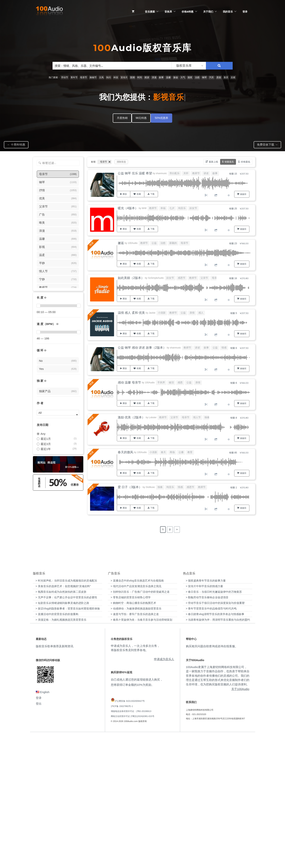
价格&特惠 (188, 12)
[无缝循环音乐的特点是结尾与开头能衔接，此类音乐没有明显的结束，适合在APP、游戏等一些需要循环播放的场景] (45, 350)
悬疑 (219, 77)
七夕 (172, 208)
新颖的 (173, 243)
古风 (101, 77)
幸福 (163, 208)
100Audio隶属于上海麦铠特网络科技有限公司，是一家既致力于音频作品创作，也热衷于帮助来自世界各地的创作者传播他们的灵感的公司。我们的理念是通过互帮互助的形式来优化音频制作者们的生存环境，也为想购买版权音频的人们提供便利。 (218, 808)
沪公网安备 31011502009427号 (130, 833)
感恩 (180, 382)
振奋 (176, 77)
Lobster (153, 417)
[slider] (38, 306)
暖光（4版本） (128, 208)
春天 (163, 452)
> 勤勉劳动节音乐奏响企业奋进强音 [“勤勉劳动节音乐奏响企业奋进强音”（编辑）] (207, 730)
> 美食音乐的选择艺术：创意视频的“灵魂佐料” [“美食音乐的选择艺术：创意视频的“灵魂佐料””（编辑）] (63, 719)
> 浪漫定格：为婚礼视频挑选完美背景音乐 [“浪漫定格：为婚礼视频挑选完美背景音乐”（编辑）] (61, 752)
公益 (154, 243)
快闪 (109, 77)
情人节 (197, 417)
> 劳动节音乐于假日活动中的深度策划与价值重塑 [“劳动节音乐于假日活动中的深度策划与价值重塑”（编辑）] (215, 735)
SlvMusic (150, 487)
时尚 (140, 77)
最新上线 (213, 162)
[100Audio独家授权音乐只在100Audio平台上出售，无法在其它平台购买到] (45, 381)
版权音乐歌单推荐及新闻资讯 (55, 778)
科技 (116, 77)
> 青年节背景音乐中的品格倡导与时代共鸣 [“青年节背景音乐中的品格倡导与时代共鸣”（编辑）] (211, 741)
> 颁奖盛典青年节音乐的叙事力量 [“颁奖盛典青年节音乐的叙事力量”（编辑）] (206, 713)
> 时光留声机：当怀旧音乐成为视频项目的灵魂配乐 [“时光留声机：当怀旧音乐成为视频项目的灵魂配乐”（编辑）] (66, 713)
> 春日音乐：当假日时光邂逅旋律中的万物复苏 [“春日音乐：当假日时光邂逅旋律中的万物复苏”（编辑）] (214, 724)
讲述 (206, 173)
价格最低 (246, 162)
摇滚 (147, 77)
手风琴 (161, 382)
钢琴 (204, 77)
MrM (144, 208)
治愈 (197, 77)
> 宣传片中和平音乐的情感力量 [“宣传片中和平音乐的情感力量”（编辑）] (204, 719)
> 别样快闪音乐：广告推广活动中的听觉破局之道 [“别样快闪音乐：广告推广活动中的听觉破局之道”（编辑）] (140, 724)
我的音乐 (228, 12)
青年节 (74, 77)
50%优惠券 (161, 118)
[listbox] (189, 66)
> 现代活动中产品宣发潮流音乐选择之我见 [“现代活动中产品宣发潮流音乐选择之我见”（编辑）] (136, 719)
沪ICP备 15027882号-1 (122, 838)
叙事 (161, 77)
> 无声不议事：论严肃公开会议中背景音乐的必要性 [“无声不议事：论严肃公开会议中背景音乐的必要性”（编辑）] (66, 730)
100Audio (133, 243)
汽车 (211, 77)
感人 (201, 313)
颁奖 (190, 77)
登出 (39, 836)
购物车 (243, 194)
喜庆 (226, 77)
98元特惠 (141, 118)
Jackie (152, 313)
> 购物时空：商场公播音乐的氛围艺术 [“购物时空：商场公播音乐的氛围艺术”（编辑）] (133, 735)
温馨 (168, 77)
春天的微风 (125, 452)
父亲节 (204, 278)
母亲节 (84, 77)
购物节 (93, 77)
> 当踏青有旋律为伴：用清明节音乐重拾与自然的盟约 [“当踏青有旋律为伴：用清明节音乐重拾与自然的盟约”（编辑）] (218, 752)
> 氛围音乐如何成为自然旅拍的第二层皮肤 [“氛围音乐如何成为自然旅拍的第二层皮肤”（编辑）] (61, 724)
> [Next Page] (177, 529)
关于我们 (208, 12)
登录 (245, 12)
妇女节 (193, 208)
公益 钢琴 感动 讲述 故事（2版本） (142, 348)
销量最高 (229, 162)
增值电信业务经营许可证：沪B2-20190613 (131, 843)
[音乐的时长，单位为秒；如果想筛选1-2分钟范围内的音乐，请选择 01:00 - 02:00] (45, 298)
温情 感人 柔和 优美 (131, 313)
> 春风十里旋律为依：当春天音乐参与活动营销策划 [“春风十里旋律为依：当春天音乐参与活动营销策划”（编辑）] (141, 752)
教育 (190, 452)
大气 (183, 77)
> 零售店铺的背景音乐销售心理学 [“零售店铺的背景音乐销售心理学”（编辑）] (131, 730)
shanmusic (161, 173)
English (43, 824)
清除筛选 (121, 162)
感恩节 (182, 278)
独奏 (207, 417)
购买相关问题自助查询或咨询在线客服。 (212, 778)
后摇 (233, 77)
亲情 (192, 313)
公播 (181, 452)
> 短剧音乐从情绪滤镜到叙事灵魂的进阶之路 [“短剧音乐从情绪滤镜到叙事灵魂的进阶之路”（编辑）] (62, 735)
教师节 (196, 173)
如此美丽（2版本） (131, 278)
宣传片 (124, 77)
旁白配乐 (175, 173)
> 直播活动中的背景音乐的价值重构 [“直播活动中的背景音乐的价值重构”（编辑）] (57, 746)
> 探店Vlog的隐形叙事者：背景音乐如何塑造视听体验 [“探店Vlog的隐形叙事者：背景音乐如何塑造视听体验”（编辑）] (68, 741)
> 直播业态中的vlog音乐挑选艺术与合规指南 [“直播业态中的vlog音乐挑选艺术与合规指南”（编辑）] (137, 713)
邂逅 (121, 243)
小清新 (162, 313)
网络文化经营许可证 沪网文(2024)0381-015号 (133, 849)
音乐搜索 (150, 12)
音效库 (168, 12)
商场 (172, 452)
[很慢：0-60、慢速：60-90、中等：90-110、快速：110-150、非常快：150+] (57, 324)
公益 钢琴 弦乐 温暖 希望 (135, 173)
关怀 (186, 173)
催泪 (171, 382)
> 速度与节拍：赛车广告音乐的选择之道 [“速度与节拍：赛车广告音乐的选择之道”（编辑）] (135, 746)
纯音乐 (182, 208)
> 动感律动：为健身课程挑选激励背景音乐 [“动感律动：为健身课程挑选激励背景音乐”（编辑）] (136, 741)
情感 (224, 348)
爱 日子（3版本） (130, 487)
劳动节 (65, 77)
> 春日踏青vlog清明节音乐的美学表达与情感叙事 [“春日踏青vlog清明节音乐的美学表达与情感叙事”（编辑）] (215, 746)
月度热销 (122, 118)
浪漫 (154, 77)
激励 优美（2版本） (131, 417)
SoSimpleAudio (156, 278)
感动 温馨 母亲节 (129, 382)
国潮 (132, 77)
